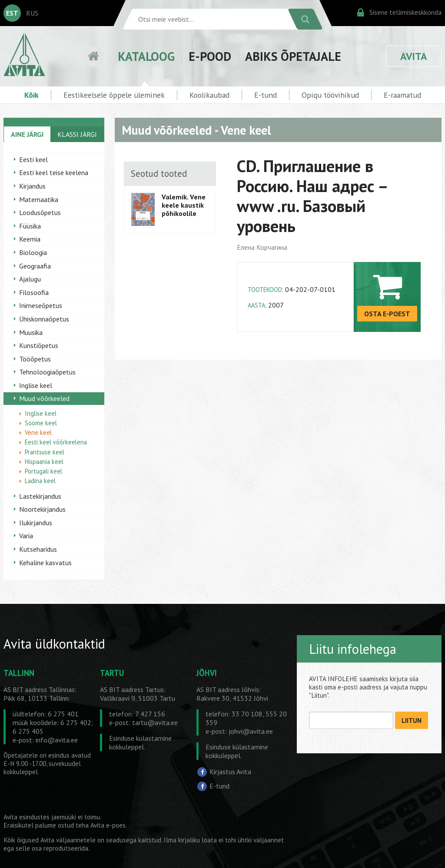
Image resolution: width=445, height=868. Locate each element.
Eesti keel (33, 159)
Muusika (31, 332)
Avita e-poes (108, 825)
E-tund (266, 95)
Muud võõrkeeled (44, 398)
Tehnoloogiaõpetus (47, 372)
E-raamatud (402, 95)
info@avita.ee (57, 740)
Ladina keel (40, 481)
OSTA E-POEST (387, 314)
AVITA (414, 56)
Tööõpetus (35, 359)
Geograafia (35, 266)
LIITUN (412, 721)
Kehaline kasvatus (45, 563)
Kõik (32, 95)
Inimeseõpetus (41, 305)
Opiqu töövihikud (330, 95)
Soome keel (41, 423)
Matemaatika (39, 199)
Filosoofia (34, 292)
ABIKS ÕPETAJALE (293, 56)
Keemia (30, 239)
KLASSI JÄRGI (77, 134)
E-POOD (210, 56)
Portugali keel (43, 471)
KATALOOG (146, 56)
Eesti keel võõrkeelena (56, 442)
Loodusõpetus (40, 212)
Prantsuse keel (45, 452)
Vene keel (38, 432)
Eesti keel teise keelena (54, 172)
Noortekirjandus (42, 509)
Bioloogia (33, 252)
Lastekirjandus (40, 496)
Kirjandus (32, 186)
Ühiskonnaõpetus (44, 319)
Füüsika (30, 226)
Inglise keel (36, 385)
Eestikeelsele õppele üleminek (114, 95)
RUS (32, 13)
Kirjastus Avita (230, 772)
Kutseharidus (38, 549)
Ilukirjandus (36, 523)
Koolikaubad (209, 95)
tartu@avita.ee (155, 722)
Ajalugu (30, 279)
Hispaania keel (44, 462)
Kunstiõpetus (39, 345)
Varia (26, 536)
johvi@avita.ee (251, 731)
